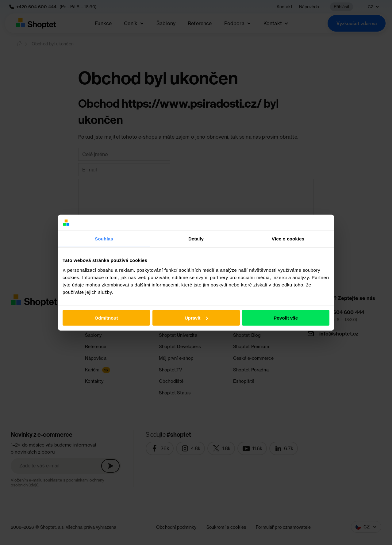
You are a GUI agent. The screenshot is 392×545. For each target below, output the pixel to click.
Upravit (196, 318)
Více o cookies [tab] (288, 239)
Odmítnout (106, 318)
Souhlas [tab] (104, 239)
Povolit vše (286, 318)
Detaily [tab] (196, 239)
